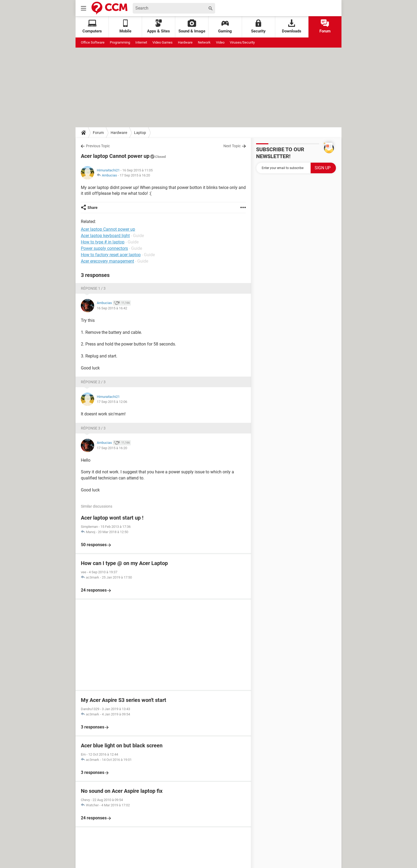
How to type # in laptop (103, 242)
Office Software (93, 42)
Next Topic (232, 146)
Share (93, 208)
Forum (325, 26)
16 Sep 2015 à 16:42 (112, 308)
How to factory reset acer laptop (111, 255)
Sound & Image (192, 26)
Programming (120, 42)
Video (220, 42)
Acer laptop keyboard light (105, 236)
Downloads (292, 26)
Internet (141, 42)
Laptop (140, 133)
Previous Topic (98, 146)
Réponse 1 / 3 (93, 288)
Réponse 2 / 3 (93, 382)
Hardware (185, 42)
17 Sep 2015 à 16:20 (135, 175)
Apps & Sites (159, 26)
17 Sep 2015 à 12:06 (112, 402)
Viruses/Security (242, 42)
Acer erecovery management (107, 261)
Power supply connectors (104, 248)
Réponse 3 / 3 (93, 428)
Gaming (225, 26)
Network (204, 42)
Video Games (162, 42)
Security (258, 26)
